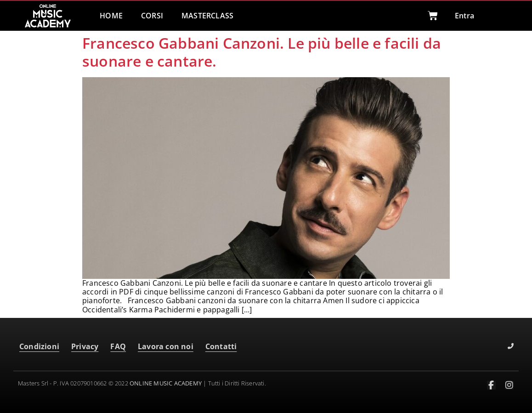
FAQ (118, 346)
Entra (464, 16)
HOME (111, 16)
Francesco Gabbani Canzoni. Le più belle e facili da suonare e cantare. (262, 52)
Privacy (85, 346)
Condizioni (39, 346)
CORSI (152, 16)
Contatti (221, 346)
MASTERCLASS (207, 16)
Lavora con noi (166, 346)
